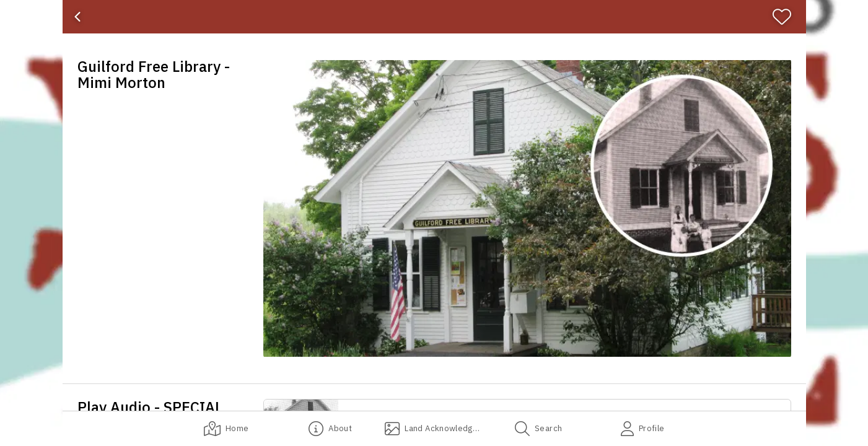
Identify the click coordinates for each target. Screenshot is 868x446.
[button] (527, 208)
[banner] (434, 17)
